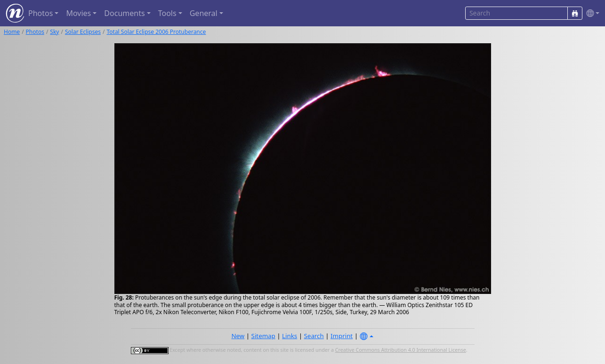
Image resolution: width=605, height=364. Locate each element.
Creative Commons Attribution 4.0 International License (401, 350)
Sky (54, 32)
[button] (591, 13)
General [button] (204, 13)
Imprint (342, 336)
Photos (35, 32)
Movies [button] (78, 13)
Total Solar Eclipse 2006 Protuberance (156, 32)
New (238, 336)
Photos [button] (40, 13)
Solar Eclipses (83, 32)
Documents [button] (124, 13)
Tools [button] (167, 13)
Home (12, 32)
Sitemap (263, 336)
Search (314, 336)
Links (290, 336)
